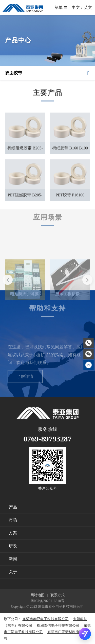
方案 (13, 533)
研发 (13, 546)
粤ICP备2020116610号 (48, 601)
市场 (13, 520)
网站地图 (37, 595)
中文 (76, 7)
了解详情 (25, 382)
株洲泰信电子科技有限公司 (58, 626)
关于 (13, 572)
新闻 (13, 559)
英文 (88, 7)
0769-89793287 (48, 439)
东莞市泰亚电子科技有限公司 (46, 619)
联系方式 (58, 595)
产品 (13, 507)
